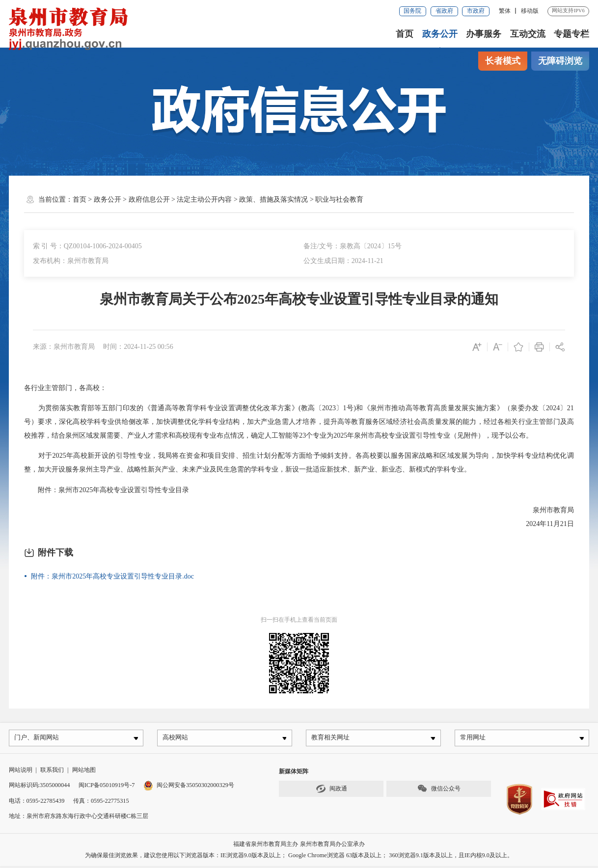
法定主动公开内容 (204, 199)
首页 (405, 34)
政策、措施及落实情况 (273, 199)
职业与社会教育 (339, 199)
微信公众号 (439, 791)
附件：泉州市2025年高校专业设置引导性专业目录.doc (112, 576)
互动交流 (528, 34)
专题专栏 (571, 34)
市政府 (476, 11)
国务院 (412, 11)
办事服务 (484, 34)
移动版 (530, 11)
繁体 (505, 11)
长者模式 (503, 61)
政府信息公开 (149, 199)
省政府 (444, 11)
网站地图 (84, 771)
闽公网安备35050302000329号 (189, 787)
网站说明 (21, 771)
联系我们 (52, 771)
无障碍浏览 (560, 61)
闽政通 (331, 791)
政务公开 (440, 34)
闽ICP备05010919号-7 (107, 787)
